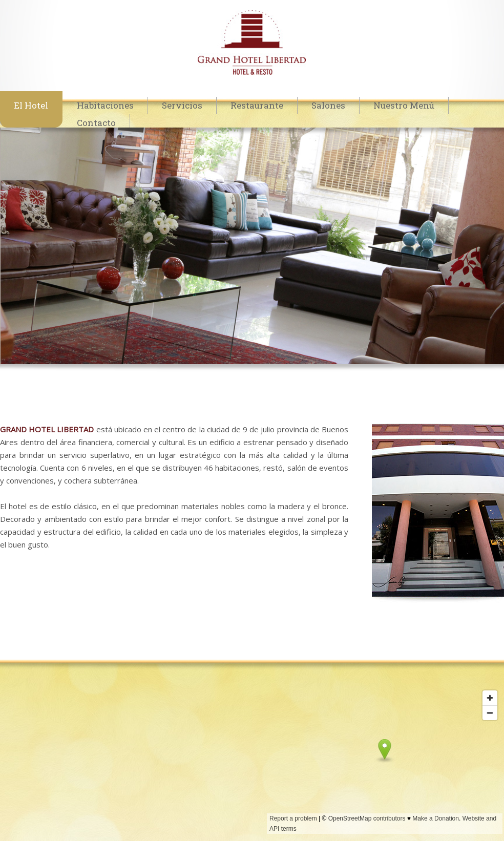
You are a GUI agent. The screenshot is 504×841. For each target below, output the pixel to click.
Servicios (182, 105)
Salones (328, 105)
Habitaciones (105, 105)
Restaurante (257, 105)
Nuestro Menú (404, 105)
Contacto (96, 123)
